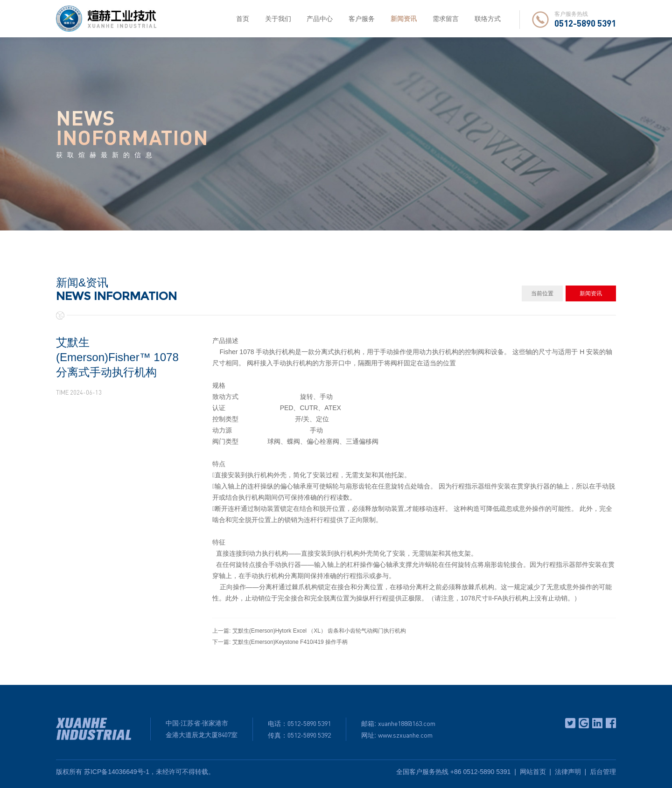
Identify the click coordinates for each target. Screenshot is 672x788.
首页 (243, 19)
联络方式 (488, 19)
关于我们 (278, 19)
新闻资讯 (404, 19)
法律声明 (568, 772)
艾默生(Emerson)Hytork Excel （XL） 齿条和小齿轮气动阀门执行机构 (319, 631)
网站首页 (533, 772)
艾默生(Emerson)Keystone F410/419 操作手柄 (290, 642)
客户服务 (362, 19)
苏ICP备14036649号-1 (117, 772)
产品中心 (320, 19)
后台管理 (603, 772)
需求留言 (446, 19)
